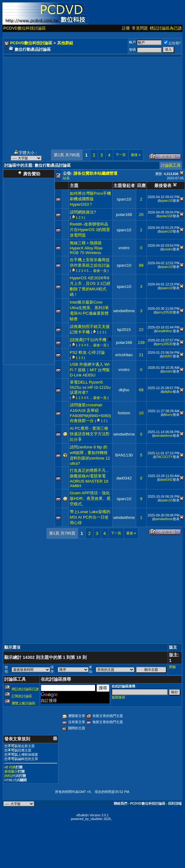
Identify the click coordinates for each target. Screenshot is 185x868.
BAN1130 (124, 455)
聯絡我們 (120, 803)
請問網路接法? (83, 212)
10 (141, 413)
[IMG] (8, 776)
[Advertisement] (93, 100)
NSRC (168, 356)
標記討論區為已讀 (166, 28)
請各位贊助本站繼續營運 (95, 173)
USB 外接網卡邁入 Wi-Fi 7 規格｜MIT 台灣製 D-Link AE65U (90, 370)
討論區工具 (171, 165)
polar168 (124, 215)
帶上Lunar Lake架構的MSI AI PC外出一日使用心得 (90, 517)
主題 (74, 185)
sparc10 (124, 199)
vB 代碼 (10, 767)
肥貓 (172, 667)
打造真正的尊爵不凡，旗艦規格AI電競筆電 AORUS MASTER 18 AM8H (90, 478)
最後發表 (163, 185)
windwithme (124, 311)
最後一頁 (100, 271)
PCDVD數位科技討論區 (25, 28)
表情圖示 (11, 771)
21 (141, 355)
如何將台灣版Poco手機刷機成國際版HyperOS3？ (90, 199)
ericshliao (124, 355)
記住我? (172, 43)
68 (141, 390)
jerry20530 (165, 312)
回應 (141, 185)
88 (141, 265)
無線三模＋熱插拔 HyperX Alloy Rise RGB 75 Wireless (86, 248)
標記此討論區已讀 (25, 689)
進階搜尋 (118, 697)
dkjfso (124, 390)
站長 (66, 178)
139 (141, 342)
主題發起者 (124, 185)
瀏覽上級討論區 (24, 703)
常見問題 (140, 28)
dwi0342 (124, 478)
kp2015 (124, 330)
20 (141, 215)
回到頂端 (175, 803)
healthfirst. (165, 331)
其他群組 (65, 43)
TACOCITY (165, 457)
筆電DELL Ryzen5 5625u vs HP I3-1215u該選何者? (90, 387)
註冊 (126, 28)
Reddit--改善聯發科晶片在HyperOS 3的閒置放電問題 (90, 230)
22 (141, 330)
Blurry (168, 415)
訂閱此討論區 (22, 696)
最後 (136, 155)
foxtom (124, 413)
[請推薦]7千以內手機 (88, 340)
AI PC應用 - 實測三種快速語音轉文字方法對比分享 (90, 434)
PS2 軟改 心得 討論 (87, 352)
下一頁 (121, 155)
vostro (124, 248)
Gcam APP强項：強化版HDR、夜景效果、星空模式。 (90, 498)
